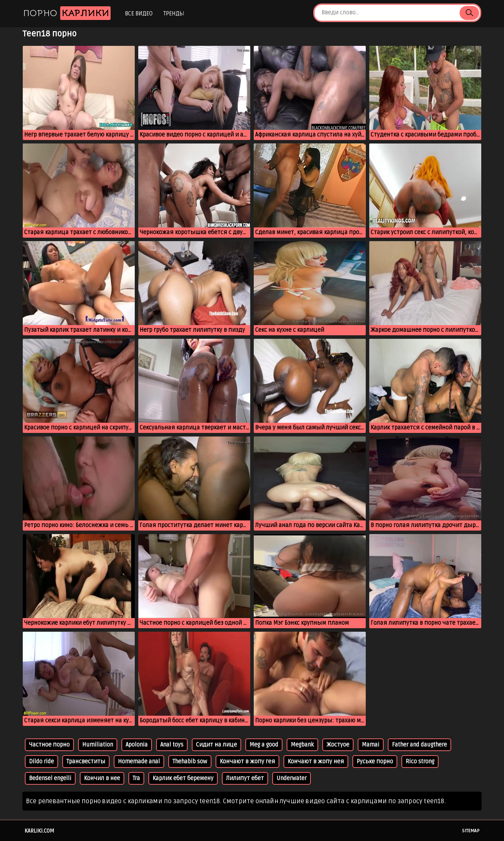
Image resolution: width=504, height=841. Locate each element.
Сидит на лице (216, 745)
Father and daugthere (419, 745)
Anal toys (172, 745)
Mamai (371, 745)
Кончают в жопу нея (316, 762)
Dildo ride (41, 762)
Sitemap (471, 831)
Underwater (292, 778)
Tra (136, 778)
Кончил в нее (102, 778)
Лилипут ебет (245, 778)
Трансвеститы (86, 762)
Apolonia (137, 745)
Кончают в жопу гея (247, 762)
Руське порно (375, 762)
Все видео (139, 14)
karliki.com (39, 831)
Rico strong (420, 762)
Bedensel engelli (50, 778)
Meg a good (264, 745)
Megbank (302, 745)
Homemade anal (139, 762)
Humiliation (98, 745)
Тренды (174, 14)
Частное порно (49, 745)
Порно (67, 13)
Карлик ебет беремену (183, 778)
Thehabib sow (190, 762)
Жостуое (338, 745)
